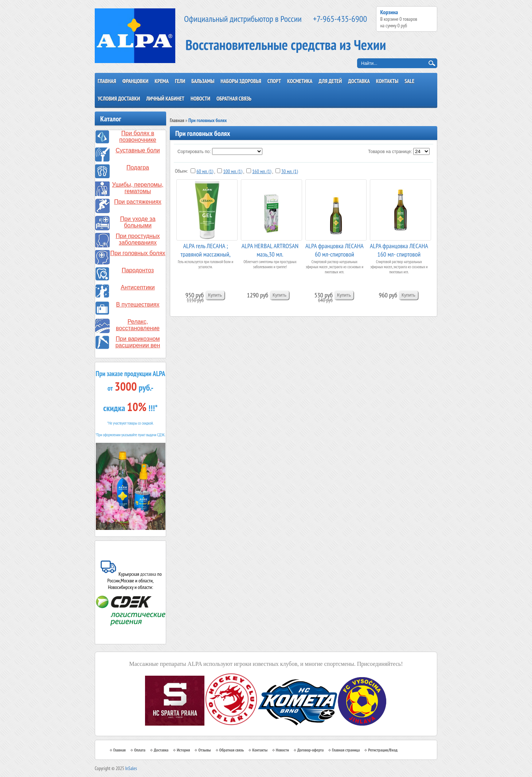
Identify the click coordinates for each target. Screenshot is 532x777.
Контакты (387, 81)
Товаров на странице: (390, 152)
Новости (200, 99)
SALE (409, 81)
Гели (180, 81)
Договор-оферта (310, 750)
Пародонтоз (138, 270)
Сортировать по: (194, 152)
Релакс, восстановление (138, 325)
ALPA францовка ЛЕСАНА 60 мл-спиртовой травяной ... (335, 249)
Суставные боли (138, 150)
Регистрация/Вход (383, 750)
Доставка (359, 81)
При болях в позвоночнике (138, 136)
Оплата (140, 750)
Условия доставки (119, 99)
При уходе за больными (138, 222)
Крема (162, 81)
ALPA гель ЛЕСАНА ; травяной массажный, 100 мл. (205, 249)
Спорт (274, 81)
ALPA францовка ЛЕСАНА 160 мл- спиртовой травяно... (399, 249)
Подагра (138, 167)
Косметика (300, 81)
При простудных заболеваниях (138, 239)
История (183, 750)
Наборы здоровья (241, 81)
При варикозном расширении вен (138, 342)
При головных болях (138, 253)
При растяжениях (138, 202)
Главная (107, 81)
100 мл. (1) (232, 171)
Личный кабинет (165, 99)
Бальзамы (203, 81)
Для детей (330, 81)
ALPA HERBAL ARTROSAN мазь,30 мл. (270, 249)
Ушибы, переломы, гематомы (138, 188)
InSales (131, 768)
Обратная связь (234, 99)
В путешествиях (138, 304)
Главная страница (346, 750)
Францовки (136, 81)
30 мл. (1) (290, 171)
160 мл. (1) (262, 171)
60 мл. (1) (205, 171)
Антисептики (138, 287)
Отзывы (204, 750)
